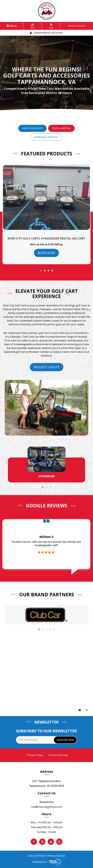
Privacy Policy (35, 755)
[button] (41, 271)
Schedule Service (46, 137)
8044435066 (47, 802)
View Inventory (32, 128)
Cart (51, 26)
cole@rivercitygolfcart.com (46, 807)
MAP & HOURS (77, 26)
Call (32, 26)
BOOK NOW (46, 253)
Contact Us (47, 793)
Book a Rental (61, 128)
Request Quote (47, 367)
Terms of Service (58, 755)
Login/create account (46, 33)
